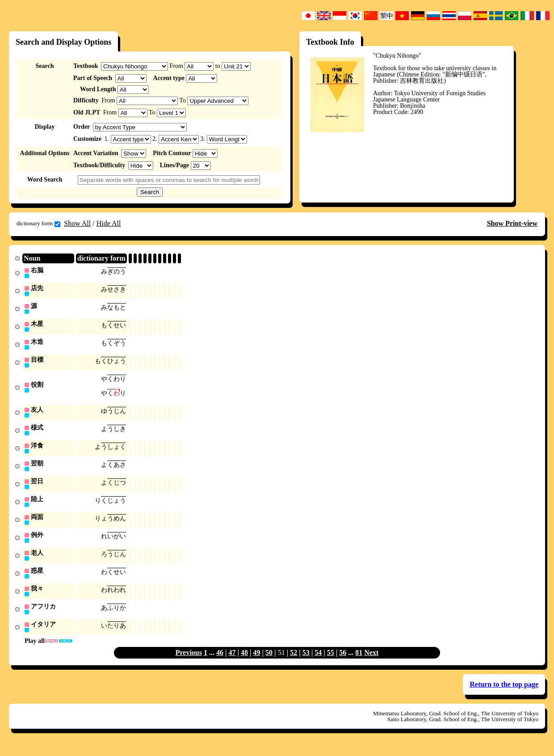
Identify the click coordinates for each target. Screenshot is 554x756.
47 (232, 662)
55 (331, 662)
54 (318, 662)
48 (244, 662)
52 (294, 662)
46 (220, 662)
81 (359, 662)
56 (343, 662)
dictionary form (38, 224)
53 (306, 662)
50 (269, 662)
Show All (77, 223)
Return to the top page (504, 694)
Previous (189, 662)
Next (371, 662)
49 (257, 662)
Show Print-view (512, 223)
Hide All (109, 223)
